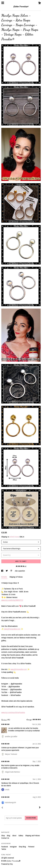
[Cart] (39, 3)
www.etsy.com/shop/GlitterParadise (13, 712)
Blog (9, 836)
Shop (3, 836)
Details (4, 577)
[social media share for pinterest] (12, 571)
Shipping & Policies (16, 577)
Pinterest (31, 847)
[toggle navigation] (3, 3)
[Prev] (2, 808)
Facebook (5, 847)
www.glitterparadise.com (12, 629)
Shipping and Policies (33, 836)
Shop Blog (23, 847)
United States (14, 537)
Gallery (21, 836)
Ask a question (20, 571)
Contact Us (5, 838)
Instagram (14, 847)
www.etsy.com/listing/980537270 (12, 600)
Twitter (4, 849)
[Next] (40, 808)
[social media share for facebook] (2, 571)
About (15, 836)
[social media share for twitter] (7, 571)
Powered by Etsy (7, 864)
